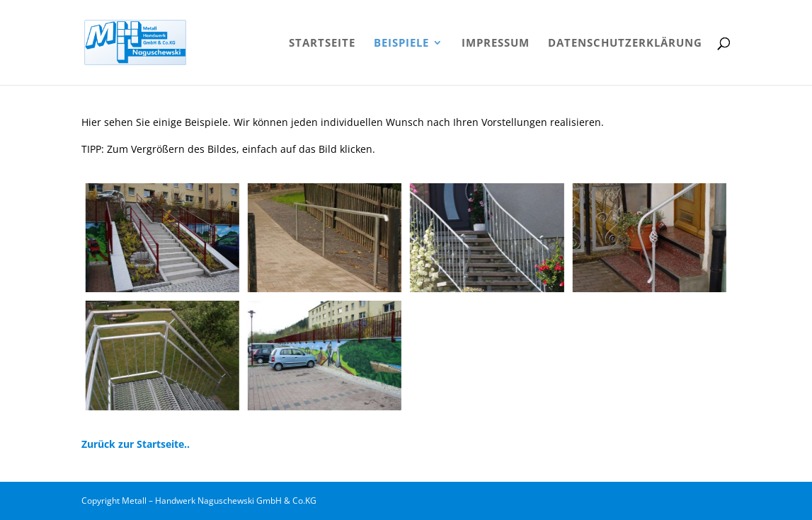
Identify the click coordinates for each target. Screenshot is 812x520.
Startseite (322, 44)
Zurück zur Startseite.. (136, 444)
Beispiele (401, 44)
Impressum (496, 44)
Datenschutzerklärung (625, 44)
